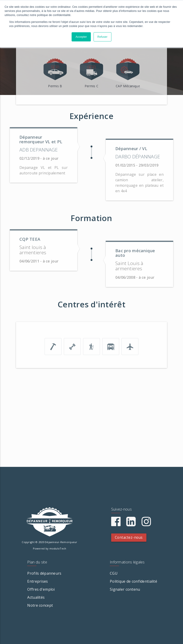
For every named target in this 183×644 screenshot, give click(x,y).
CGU (114, 573)
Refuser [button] (102, 37)
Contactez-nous (129, 537)
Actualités (36, 597)
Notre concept (40, 605)
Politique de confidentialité (133, 581)
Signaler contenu (125, 589)
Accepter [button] (81, 37)
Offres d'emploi (41, 589)
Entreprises (38, 581)
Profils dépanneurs (44, 573)
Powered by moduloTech (50, 548)
